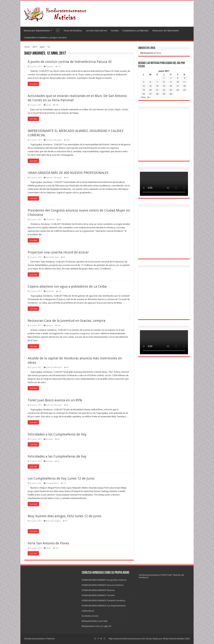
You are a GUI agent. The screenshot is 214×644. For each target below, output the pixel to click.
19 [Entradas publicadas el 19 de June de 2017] (144, 90)
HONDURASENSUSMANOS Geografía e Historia (104, 580)
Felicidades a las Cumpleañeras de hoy (57, 456)
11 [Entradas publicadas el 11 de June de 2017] (184, 82)
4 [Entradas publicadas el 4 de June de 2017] (184, 78)
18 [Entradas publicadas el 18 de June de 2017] (184, 86)
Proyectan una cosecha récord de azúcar (58, 252)
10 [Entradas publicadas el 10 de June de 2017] (178, 82)
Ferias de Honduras (73, 31)
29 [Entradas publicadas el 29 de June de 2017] (164, 94)
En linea (151, 53)
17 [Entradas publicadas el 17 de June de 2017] (178, 86)
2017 (35, 47)
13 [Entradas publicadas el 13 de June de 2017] (150, 86)
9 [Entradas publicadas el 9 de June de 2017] (171, 82)
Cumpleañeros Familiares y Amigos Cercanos (45, 38)
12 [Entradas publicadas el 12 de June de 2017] (144, 86)
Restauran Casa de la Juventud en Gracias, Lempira (67, 321)
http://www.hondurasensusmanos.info (127, 639)
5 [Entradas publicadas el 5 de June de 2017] (143, 82)
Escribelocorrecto (90, 616)
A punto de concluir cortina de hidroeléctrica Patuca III (70, 62)
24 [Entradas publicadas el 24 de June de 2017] (178, 90)
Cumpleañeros (52, 483)
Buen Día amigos (53, 521)
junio (42, 47)
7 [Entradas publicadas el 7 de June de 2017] (157, 82)
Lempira (49, 325)
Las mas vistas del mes (97, 31)
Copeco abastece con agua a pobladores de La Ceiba (67, 286)
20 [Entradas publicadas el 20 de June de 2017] (150, 90)
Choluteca (50, 220)
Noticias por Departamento (37, 31)
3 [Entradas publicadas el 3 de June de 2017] (178, 78)
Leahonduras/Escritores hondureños (58, 30)
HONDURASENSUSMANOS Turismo (98, 595)
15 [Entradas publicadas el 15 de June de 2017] (164, 86)
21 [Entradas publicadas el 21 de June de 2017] (157, 90)
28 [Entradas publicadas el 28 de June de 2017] (157, 94)
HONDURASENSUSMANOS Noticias (98, 590)
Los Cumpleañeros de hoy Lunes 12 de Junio (61, 478)
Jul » (149, 97)
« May (143, 97)
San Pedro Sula (52, 257)
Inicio (27, 47)
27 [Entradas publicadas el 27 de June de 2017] (150, 94)
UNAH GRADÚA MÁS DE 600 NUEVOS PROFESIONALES (68, 173)
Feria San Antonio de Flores (48, 543)
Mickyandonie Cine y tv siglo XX (96, 626)
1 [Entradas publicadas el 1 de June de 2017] (164, 78)
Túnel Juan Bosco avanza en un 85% (55, 400)
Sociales (115, 31)
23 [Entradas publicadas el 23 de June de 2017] (171, 90)
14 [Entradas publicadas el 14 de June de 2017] (157, 86)
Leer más (33, 84)
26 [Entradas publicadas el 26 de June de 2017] (144, 94)
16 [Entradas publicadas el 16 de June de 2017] (171, 86)
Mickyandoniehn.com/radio (95, 621)
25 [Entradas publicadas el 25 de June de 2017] (184, 90)
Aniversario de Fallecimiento (166, 31)
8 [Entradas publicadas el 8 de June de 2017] (164, 82)
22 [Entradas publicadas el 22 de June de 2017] (164, 90)
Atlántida (50, 291)
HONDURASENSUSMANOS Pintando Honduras (104, 600)
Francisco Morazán (54, 140)
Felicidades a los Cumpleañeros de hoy (57, 434)
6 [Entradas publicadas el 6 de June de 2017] (150, 82)
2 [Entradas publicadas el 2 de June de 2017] (171, 78)
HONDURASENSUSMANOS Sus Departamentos (104, 606)
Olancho (50, 67)
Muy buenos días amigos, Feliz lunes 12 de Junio (64, 516)
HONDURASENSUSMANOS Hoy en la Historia (103, 585)
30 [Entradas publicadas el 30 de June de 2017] (171, 94)
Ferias (48, 105)
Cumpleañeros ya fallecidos (136, 31)
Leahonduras (88, 611)
